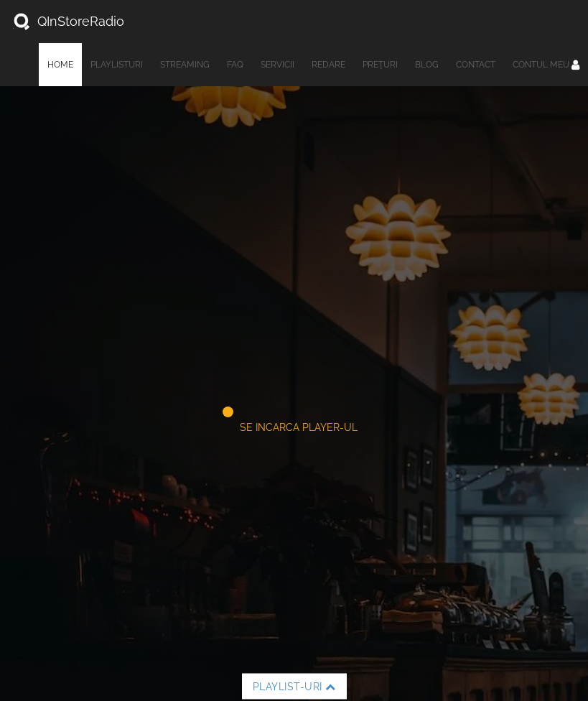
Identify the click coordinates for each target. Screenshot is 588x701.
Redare (328, 65)
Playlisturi (117, 65)
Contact (476, 65)
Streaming (185, 65)
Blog (427, 65)
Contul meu (546, 65)
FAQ (235, 65)
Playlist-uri (294, 687)
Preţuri (380, 65)
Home (60, 65)
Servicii (277, 65)
